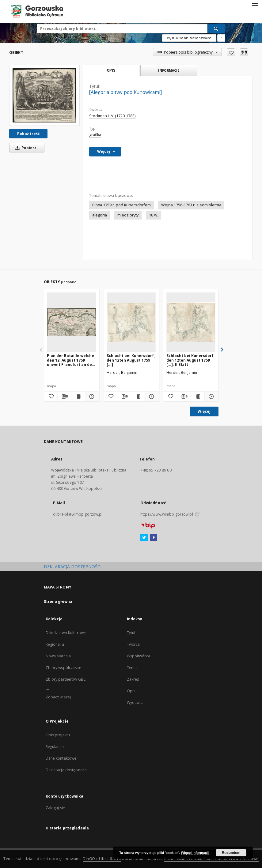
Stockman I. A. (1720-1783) (112, 116)
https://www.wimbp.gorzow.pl (170, 514)
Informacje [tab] (169, 70)
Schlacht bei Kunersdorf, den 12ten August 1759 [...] (131, 360)
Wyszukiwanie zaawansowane (189, 38)
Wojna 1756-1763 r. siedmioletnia (191, 205)
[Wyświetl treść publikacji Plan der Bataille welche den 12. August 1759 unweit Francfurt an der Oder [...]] (78, 396)
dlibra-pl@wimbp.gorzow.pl (78, 514)
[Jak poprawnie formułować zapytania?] (221, 38)
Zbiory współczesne (63, 668)
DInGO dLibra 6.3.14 (102, 859)
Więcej (204, 411)
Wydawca (135, 703)
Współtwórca (139, 656)
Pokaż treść (28, 134)
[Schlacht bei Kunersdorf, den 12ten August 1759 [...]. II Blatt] (191, 322)
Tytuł (131, 633)
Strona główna (58, 601)
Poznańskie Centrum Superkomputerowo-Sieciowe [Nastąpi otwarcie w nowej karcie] (211, 859)
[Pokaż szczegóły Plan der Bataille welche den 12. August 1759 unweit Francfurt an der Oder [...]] (91, 396)
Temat (133, 668)
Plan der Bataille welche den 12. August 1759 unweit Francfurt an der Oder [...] (70, 360)
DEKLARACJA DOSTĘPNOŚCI (73, 567)
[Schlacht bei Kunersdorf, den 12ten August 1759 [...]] (131, 322)
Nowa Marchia (58, 656)
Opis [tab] (111, 70)
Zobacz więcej (58, 697)
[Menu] (255, 5)
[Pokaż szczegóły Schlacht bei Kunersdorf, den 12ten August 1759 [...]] (151, 396)
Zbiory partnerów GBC (66, 679)
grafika (95, 135)
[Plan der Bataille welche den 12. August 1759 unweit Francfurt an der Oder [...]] (71, 322)
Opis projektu (58, 735)
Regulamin (55, 747)
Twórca (133, 644)
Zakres (133, 679)
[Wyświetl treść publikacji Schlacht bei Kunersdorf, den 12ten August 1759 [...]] (138, 396)
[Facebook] (154, 538)
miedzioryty (128, 215)
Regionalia (55, 644)
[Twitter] (144, 538)
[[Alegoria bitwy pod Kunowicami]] (44, 95)
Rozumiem (231, 853)
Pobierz (25, 148)
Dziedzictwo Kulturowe (66, 633)
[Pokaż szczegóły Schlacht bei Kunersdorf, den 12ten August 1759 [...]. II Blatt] (211, 396)
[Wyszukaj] (216, 28)
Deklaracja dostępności (67, 770)
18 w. (154, 215)
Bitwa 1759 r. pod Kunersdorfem (122, 205)
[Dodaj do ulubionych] (231, 52)
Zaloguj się (55, 808)
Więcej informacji (195, 853)
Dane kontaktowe (61, 758)
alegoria (100, 215)
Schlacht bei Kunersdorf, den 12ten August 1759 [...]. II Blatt (190, 360)
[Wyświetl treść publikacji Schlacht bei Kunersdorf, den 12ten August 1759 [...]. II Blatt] (198, 396)
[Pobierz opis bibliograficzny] (64, 396)
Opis (131, 691)
